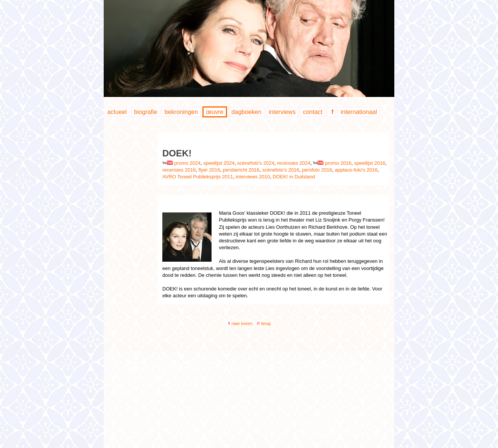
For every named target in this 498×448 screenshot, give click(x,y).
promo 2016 (332, 163)
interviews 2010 (253, 177)
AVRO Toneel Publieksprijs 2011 (198, 177)
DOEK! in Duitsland (294, 177)
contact (313, 112)
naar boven (240, 323)
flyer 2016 (209, 170)
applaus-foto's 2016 (356, 170)
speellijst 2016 (370, 163)
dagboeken (247, 112)
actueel (117, 112)
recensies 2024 (294, 163)
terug (264, 323)
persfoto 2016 (317, 170)
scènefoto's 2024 (256, 163)
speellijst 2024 (219, 163)
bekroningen (181, 112)
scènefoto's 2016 (281, 170)
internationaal (359, 112)
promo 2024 (181, 163)
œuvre (215, 112)
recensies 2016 (179, 170)
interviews (282, 112)
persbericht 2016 (241, 170)
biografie (146, 112)
